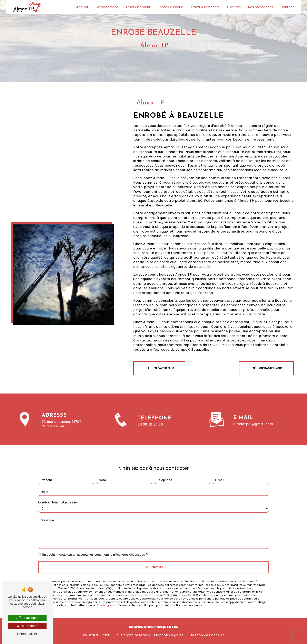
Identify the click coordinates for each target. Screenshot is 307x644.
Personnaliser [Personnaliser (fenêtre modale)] (27, 634)
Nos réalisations (261, 7)
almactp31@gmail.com (253, 418)
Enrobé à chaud (170, 7)
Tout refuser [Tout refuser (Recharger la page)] (27, 626)
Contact (287, 7)
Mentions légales (169, 635)
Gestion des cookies (207, 635)
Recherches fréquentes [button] (154, 627)
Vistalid (91, 635)
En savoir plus (159, 368)
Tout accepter (27, 618)
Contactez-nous (266, 368)
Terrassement (107, 7)
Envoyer (157, 561)
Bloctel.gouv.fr (107, 600)
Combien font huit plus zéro (58, 497)
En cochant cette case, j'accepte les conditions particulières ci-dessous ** (95, 549)
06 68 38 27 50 (150, 430)
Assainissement (138, 7)
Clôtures (234, 7)
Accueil (82, 7)
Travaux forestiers (205, 7)
